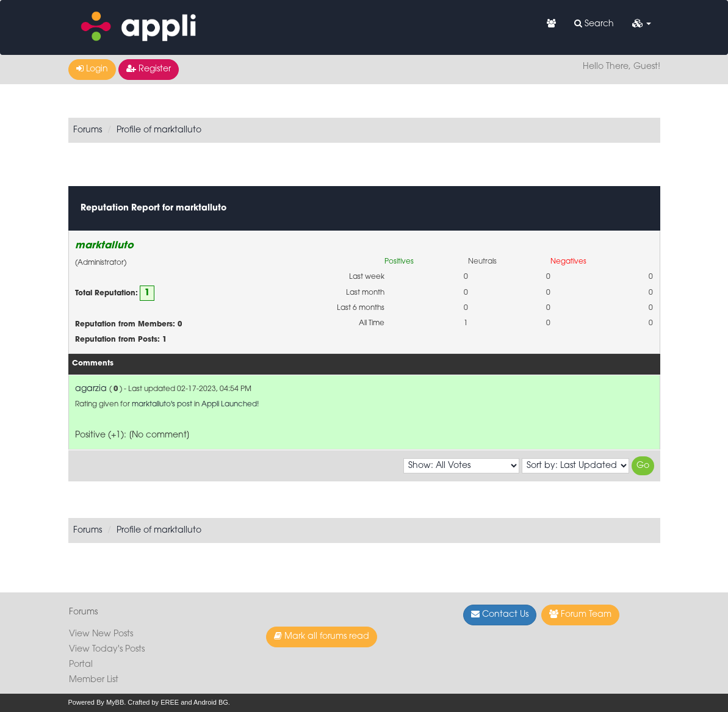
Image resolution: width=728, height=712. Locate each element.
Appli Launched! (230, 405)
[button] (642, 24)
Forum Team (580, 614)
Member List (94, 680)
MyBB (115, 702)
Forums (88, 130)
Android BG (211, 702)
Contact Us (500, 614)
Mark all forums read (322, 636)
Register (149, 69)
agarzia (91, 389)
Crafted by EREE (153, 702)
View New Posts (101, 634)
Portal (81, 665)
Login (92, 69)
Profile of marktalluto (159, 130)
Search (594, 24)
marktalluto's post (162, 405)
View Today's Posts (107, 649)
